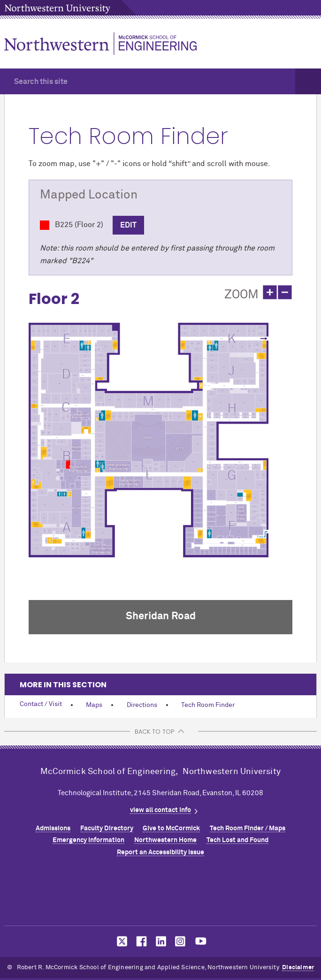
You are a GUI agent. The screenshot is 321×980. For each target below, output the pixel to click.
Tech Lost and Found (237, 840)
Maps (94, 705)
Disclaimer (298, 968)
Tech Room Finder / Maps (248, 828)
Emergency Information (88, 840)
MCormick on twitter (120, 941)
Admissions (53, 828)
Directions (142, 705)
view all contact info (160, 810)
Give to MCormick (171, 828)
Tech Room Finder (208, 705)
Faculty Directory (107, 828)
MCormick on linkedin (160, 941)
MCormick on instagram (181, 941)
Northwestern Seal (160, 894)
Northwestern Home (165, 840)
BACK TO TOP (154, 732)
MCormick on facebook (140, 941)
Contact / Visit (41, 704)
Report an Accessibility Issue (160, 852)
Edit (128, 225)
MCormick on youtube (201, 941)
